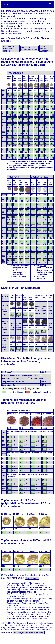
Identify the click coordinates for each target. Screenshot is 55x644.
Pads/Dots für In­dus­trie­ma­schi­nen (29, 49)
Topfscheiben (32, 578)
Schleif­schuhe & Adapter (45, 49)
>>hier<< (17, 34)
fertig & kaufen (33, 389)
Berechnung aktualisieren (13, 389)
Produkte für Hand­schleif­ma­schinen (10, 49)
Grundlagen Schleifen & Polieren (29, 632)
